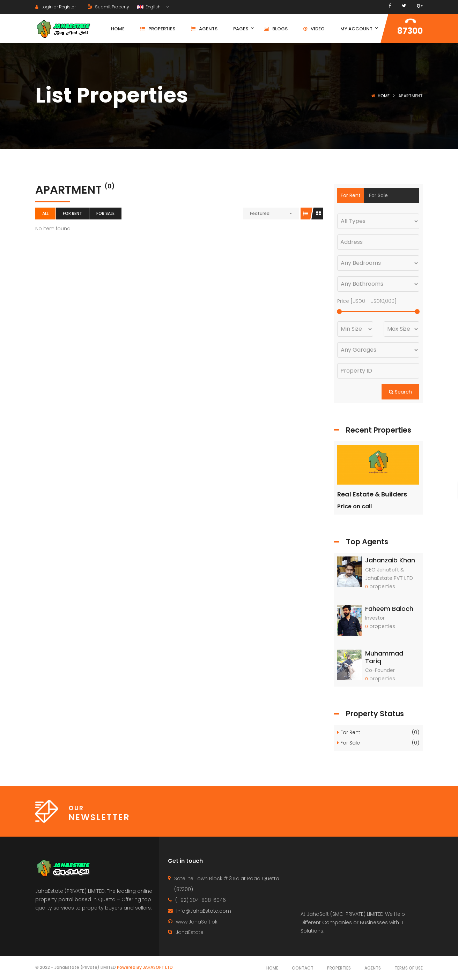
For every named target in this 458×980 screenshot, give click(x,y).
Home (384, 96)
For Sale (105, 213)
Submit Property (109, 7)
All (45, 213)
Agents (373, 968)
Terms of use (409, 968)
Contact (303, 968)
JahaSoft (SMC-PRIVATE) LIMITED (345, 914)
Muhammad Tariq (384, 657)
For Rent (72, 213)
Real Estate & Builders (372, 494)
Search (400, 392)
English (149, 7)
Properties (339, 968)
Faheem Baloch (389, 609)
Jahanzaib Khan (390, 560)
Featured (260, 213)
